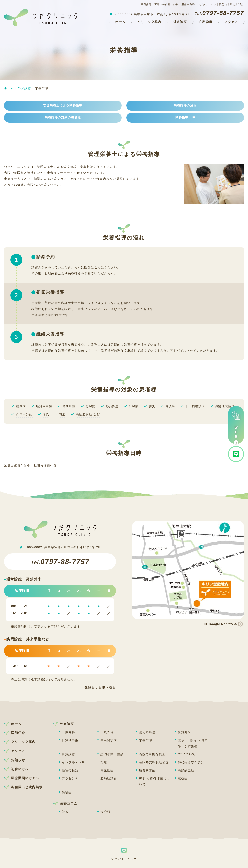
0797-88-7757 (60, 562)
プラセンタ (70, 778)
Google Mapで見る (220, 624)
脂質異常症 (147, 770)
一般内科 (68, 732)
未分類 (105, 812)
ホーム (120, 22)
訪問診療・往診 (112, 754)
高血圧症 (107, 770)
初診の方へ (20, 769)
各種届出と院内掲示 (27, 787)
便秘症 (67, 792)
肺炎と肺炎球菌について (155, 781)
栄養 (65, 812)
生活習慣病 (109, 740)
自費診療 (68, 754)
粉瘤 (104, 762)
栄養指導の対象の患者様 (63, 118)
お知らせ (18, 760)
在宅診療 (206, 22)
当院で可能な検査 (152, 754)
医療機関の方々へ (25, 778)
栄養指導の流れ (185, 106)
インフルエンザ (73, 762)
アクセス (231, 22)
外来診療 (180, 22)
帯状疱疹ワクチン (191, 762)
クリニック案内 (149, 22)
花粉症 (183, 778)
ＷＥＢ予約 (236, 425)
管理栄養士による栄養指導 (63, 106)
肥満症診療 (109, 778)
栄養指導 (146, 740)
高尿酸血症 (186, 770)
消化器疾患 (147, 732)
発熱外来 (184, 732)
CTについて (187, 754)
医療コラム (69, 803)
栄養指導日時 (185, 118)
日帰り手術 (70, 740)
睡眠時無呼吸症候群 (154, 762)
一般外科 (107, 732)
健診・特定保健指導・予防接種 (194, 743)
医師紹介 (18, 733)
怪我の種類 (70, 770)
